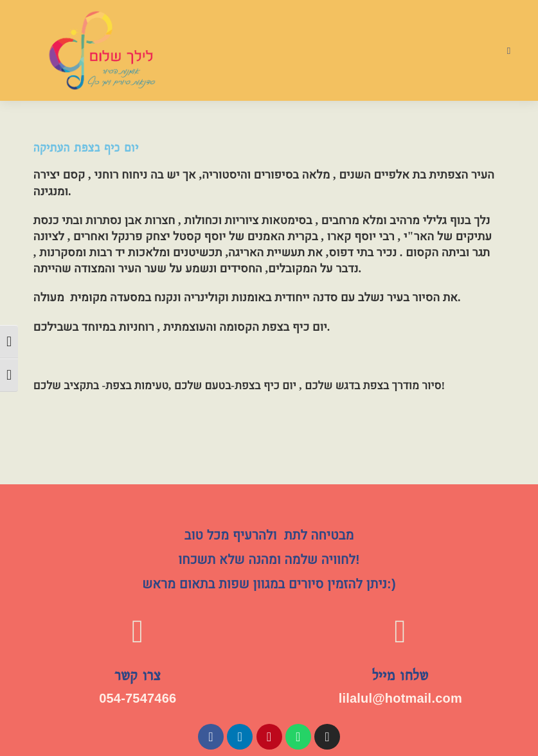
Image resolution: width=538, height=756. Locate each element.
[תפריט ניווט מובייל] (509, 51)
